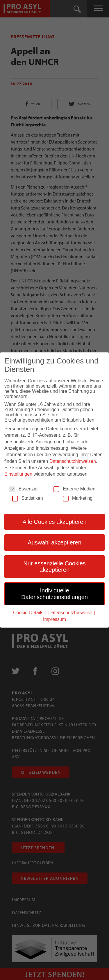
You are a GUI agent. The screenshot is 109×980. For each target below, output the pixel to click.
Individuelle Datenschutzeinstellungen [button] (54, 594)
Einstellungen (18, 474)
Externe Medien (74, 489)
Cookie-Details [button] (29, 613)
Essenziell (24, 489)
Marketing (78, 498)
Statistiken (28, 498)
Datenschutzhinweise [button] (71, 613)
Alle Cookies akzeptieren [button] (54, 522)
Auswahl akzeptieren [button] (54, 542)
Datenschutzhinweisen (73, 461)
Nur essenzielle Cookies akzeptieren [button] (54, 567)
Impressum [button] (54, 619)
